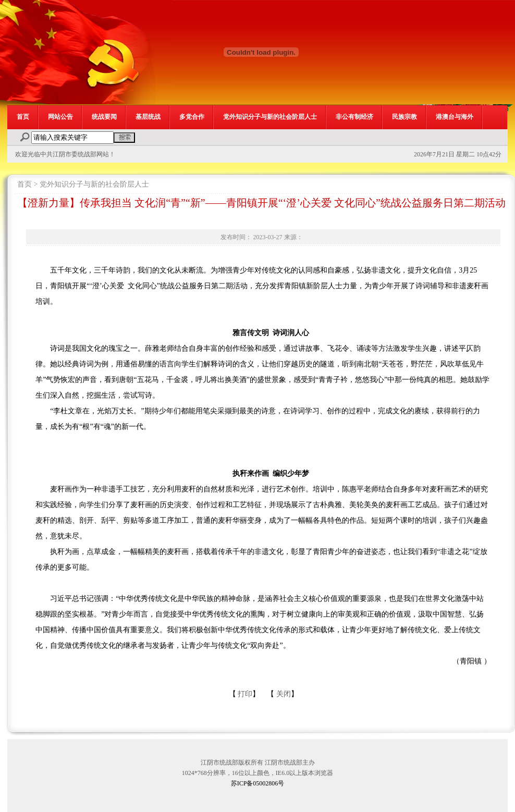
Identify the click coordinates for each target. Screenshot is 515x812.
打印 (245, 694)
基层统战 (148, 117)
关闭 (284, 694)
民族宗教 (404, 117)
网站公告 (60, 117)
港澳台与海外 (455, 117)
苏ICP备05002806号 (258, 783)
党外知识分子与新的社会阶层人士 (270, 117)
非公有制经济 (354, 117)
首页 (23, 117)
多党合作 (192, 117)
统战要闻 (104, 117)
